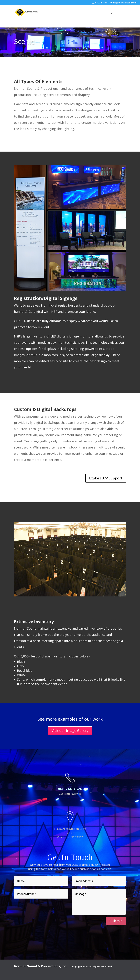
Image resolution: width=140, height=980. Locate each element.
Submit (116, 921)
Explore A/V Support (106, 478)
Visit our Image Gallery (70, 731)
